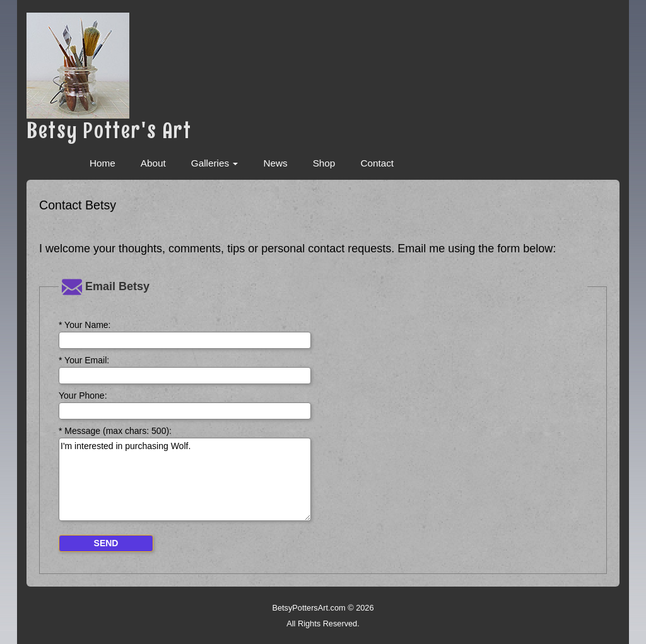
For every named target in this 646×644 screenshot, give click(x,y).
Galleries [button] (215, 163)
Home (103, 163)
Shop (324, 163)
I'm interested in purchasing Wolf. (185, 479)
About (153, 163)
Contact (377, 163)
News (275, 163)
